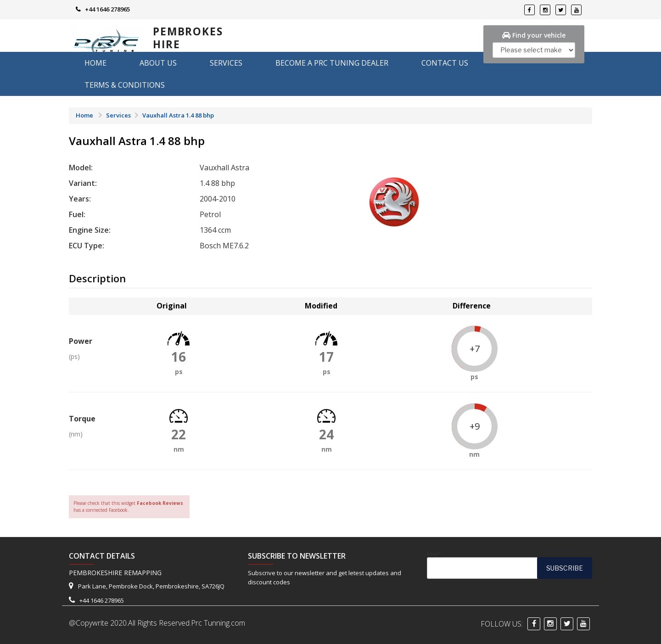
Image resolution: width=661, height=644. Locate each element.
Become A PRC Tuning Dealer (332, 63)
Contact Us (445, 63)
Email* (510, 565)
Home (95, 63)
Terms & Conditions (125, 85)
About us (158, 63)
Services (226, 63)
